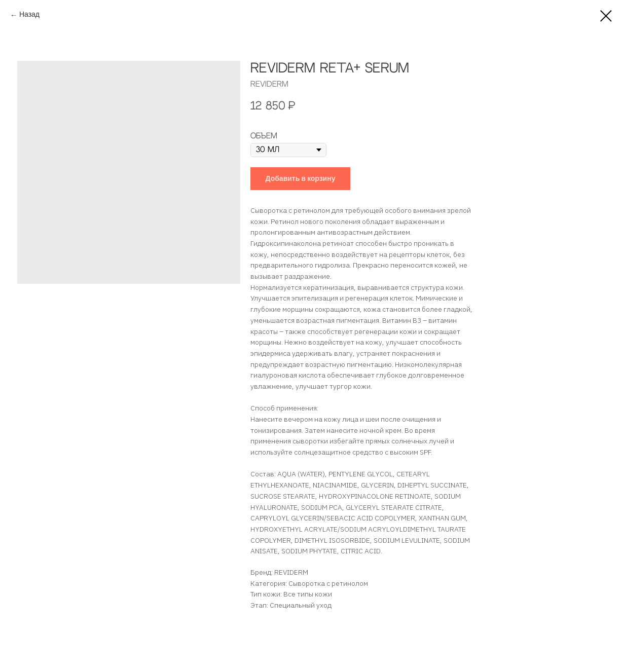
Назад (29, 15)
